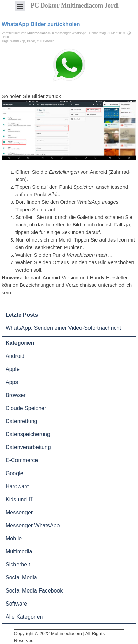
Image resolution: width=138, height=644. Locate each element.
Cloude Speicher (26, 408)
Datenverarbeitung (28, 447)
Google (14, 473)
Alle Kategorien (24, 617)
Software (16, 604)
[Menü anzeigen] (20, 6)
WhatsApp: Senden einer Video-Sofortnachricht (63, 328)
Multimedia (19, 552)
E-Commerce (22, 460)
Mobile (14, 538)
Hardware (17, 486)
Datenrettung (22, 421)
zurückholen (45, 41)
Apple (13, 369)
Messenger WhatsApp (33, 525)
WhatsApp (18, 41)
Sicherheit (18, 565)
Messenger (19, 512)
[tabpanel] (69, 629)
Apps (12, 382)
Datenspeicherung (28, 434)
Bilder (31, 41)
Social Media (21, 578)
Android (15, 356)
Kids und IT (19, 499)
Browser (16, 395)
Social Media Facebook (34, 591)
